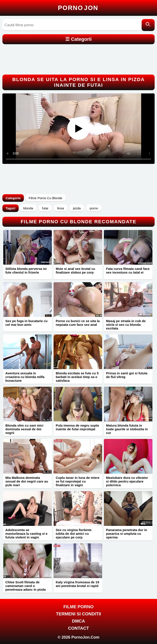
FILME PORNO (79, 607)
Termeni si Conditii (78, 614)
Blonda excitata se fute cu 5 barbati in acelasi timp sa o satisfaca (77, 377)
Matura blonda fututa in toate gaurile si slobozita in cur (127, 429)
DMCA (78, 621)
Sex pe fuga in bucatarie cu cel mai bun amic (26, 323)
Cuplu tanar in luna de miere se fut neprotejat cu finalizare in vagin (78, 481)
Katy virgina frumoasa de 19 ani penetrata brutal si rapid (77, 584)
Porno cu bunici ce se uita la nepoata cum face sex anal (78, 323)
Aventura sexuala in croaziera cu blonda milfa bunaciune (25, 377)
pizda (77, 208)
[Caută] (148, 25)
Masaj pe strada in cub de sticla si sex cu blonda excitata (126, 325)
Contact (78, 628)
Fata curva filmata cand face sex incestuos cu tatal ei (128, 271)
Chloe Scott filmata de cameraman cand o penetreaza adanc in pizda (26, 586)
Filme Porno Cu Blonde (45, 198)
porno (94, 208)
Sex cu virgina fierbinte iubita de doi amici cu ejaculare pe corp (74, 534)
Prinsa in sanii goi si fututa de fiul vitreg (127, 375)
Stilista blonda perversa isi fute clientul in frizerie (26, 271)
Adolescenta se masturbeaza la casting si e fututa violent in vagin (26, 534)
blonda (28, 208)
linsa (61, 208)
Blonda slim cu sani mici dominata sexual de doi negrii (24, 429)
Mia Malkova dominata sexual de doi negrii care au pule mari (27, 481)
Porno (78, 8)
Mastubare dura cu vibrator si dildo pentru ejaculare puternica (127, 481)
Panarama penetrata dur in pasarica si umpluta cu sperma (127, 534)
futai (45, 208)
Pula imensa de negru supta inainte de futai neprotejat (77, 427)
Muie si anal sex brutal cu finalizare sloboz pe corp (75, 271)
